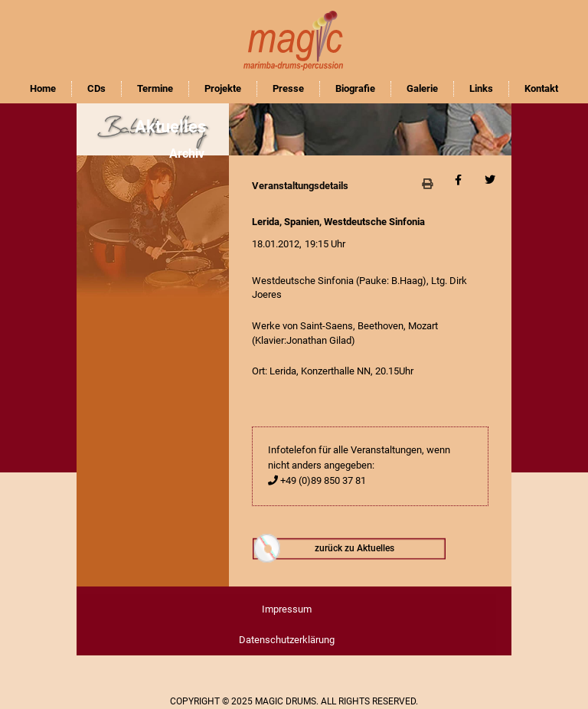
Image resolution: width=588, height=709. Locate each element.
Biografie (355, 88)
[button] (427, 183)
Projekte (223, 88)
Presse (288, 88)
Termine (155, 88)
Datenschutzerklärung (287, 640)
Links (481, 88)
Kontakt (541, 88)
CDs (96, 88)
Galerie (422, 88)
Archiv (187, 154)
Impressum (287, 609)
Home (43, 88)
